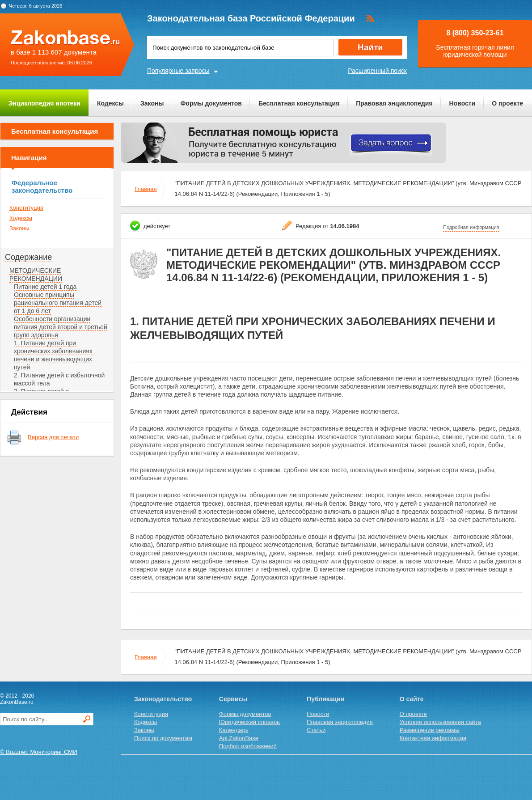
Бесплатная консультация (299, 103)
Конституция (26, 208)
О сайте (412, 699)
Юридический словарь (249, 722)
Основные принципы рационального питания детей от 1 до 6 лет (58, 303)
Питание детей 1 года (45, 287)
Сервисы (233, 699)
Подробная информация (471, 227)
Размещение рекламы (430, 730)
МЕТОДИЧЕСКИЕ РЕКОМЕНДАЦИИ (36, 275)
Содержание (28, 257)
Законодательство (163, 699)
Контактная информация (433, 738)
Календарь (234, 730)
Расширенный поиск (377, 71)
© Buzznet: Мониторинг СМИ (39, 752)
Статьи (316, 730)
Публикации (325, 699)
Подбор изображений (248, 746)
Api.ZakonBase (239, 738)
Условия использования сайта (440, 722)
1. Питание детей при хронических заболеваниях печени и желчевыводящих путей (53, 355)
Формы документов (211, 103)
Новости (462, 103)
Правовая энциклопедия (394, 103)
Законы (152, 103)
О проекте (507, 103)
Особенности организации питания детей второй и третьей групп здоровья (61, 327)
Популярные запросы (178, 71)
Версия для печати (53, 437)
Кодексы (110, 103)
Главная (146, 189)
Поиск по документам (163, 738)
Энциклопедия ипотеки (44, 103)
